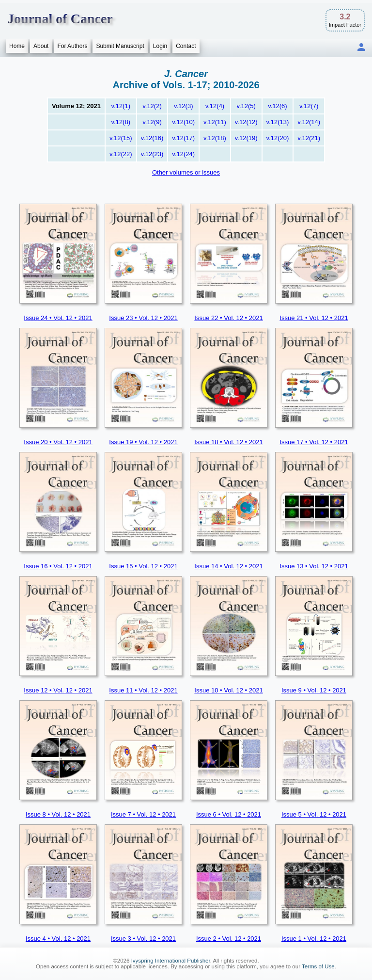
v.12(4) (215, 106)
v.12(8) (121, 122)
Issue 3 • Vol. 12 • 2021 (143, 939)
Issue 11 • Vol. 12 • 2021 (143, 690)
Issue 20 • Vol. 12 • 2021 (58, 442)
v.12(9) (152, 122)
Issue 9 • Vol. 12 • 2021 (314, 690)
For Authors (72, 46)
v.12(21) (309, 138)
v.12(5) (246, 106)
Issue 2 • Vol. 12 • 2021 (229, 939)
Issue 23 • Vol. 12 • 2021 (143, 318)
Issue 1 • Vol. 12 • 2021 (314, 939)
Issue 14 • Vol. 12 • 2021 (228, 566)
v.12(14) (309, 122)
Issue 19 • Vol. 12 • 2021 (143, 442)
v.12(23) (152, 154)
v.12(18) (215, 138)
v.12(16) (152, 138)
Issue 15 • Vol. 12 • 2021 (143, 566)
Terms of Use (318, 966)
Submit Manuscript (120, 46)
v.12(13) (278, 122)
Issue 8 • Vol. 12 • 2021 (58, 814)
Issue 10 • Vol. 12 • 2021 (228, 690)
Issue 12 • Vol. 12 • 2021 (58, 690)
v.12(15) (121, 138)
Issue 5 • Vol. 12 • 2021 (314, 814)
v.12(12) (246, 122)
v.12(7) (309, 106)
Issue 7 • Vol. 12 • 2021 (143, 814)
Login (160, 46)
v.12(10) (183, 122)
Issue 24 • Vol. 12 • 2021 (58, 318)
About (41, 46)
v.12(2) (152, 106)
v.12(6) (278, 106)
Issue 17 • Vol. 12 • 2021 (314, 442)
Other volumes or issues (186, 172)
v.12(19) (246, 138)
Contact (186, 46)
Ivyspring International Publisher (171, 961)
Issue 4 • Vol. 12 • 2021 (58, 939)
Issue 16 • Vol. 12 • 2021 (58, 566)
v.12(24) (183, 154)
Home (17, 46)
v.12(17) (183, 138)
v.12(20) (278, 138)
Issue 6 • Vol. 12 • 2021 (229, 814)
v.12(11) (215, 122)
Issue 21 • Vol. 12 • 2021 (314, 318)
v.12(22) (121, 154)
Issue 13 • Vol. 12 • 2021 (314, 566)
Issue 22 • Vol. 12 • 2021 (228, 318)
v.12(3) (184, 106)
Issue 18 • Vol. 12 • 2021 (228, 442)
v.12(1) (121, 106)
